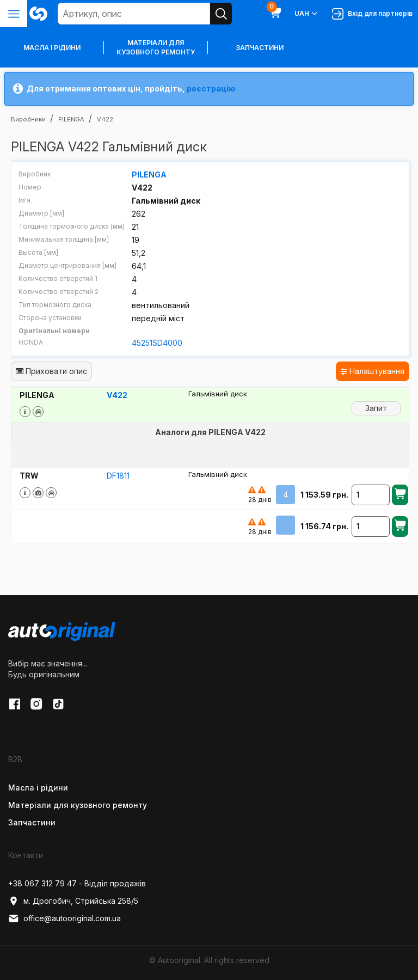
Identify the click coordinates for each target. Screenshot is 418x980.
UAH (307, 14)
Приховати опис (51, 371)
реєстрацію (211, 88)
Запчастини (260, 48)
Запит (376, 408)
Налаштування (373, 371)
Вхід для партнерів (372, 14)
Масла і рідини (38, 788)
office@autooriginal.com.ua (64, 918)
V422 (117, 395)
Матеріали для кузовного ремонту (156, 47)
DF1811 (118, 476)
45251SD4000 (157, 343)
